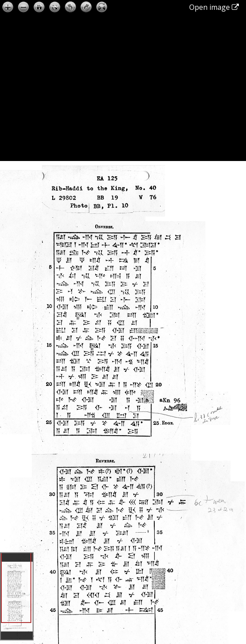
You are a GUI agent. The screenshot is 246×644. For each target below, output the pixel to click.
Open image (214, 7)
